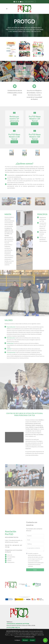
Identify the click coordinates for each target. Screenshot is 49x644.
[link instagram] (16, 2)
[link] (24, 9)
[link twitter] (18, 2)
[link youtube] (21, 2)
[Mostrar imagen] (24, 598)
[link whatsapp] (23, 2)
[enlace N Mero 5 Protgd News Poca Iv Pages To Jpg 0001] (24, 49)
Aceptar (32, 640)
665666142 (19, 624)
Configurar (17, 640)
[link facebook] (14, 2)
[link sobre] (24, 614)
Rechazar (25, 640)
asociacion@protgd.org (13, 627)
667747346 (26, 624)
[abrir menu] (7, 9)
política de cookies (30, 637)
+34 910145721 (11, 624)
